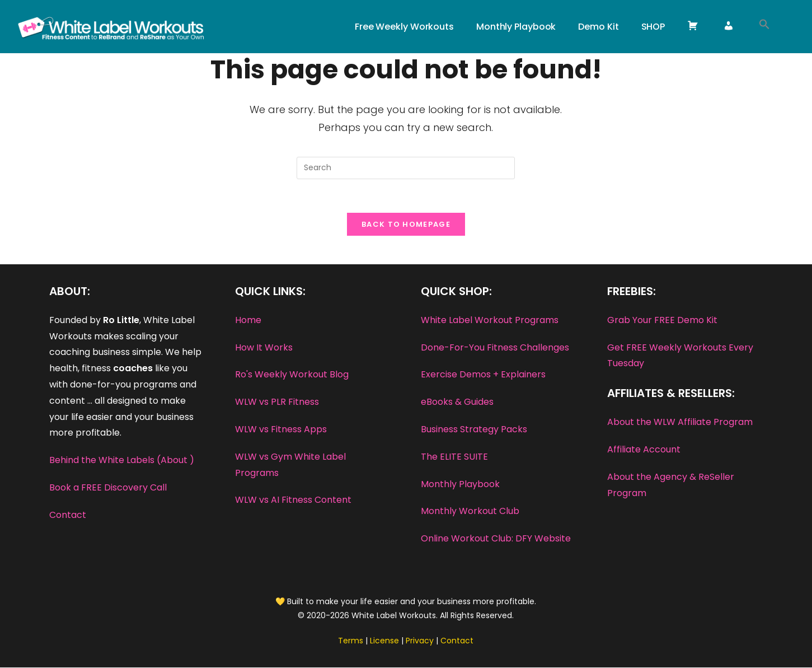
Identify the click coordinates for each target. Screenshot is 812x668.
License (384, 641)
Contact (68, 515)
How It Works (264, 347)
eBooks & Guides (457, 402)
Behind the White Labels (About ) (122, 461)
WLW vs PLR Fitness (277, 402)
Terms (351, 641)
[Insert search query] (406, 168)
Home (248, 321)
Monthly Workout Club (470, 511)
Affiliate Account (644, 450)
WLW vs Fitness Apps (281, 430)
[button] (764, 27)
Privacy (420, 641)
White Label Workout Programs (490, 321)
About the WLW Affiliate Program (680, 422)
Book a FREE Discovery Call (108, 488)
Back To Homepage (406, 225)
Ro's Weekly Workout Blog (292, 375)
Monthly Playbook (460, 484)
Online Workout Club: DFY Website (496, 539)
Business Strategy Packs (474, 430)
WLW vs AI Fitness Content (293, 500)
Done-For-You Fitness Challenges (495, 347)
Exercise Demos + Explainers (483, 375)
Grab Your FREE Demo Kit (662, 321)
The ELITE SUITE (454, 457)
